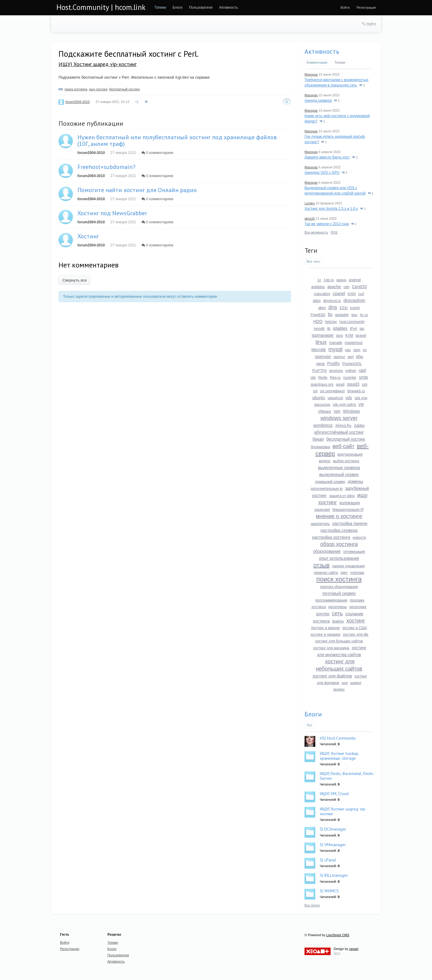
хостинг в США (355, 628)
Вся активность (316, 232)
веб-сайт (343, 446)
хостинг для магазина (331, 648)
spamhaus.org (322, 384)
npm (357, 350)
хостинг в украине (325, 635)
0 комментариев (157, 153)
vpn (337, 411)
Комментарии (317, 62)
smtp (363, 377)
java (340, 336)
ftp (330, 315)
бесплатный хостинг (125, 89)
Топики (340, 62)
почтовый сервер (339, 593)
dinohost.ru (332, 301)
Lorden (310, 203)
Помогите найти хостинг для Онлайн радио (137, 190)
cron (352, 294)
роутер (323, 614)
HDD (318, 321)
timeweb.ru (356, 391)
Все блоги (312, 905)
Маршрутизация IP (348, 510)
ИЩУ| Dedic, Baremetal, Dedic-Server (347, 776)
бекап (318, 439)
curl (361, 294)
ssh (365, 384)
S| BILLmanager (334, 875)
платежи (357, 573)
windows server (339, 418)
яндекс (339, 689)
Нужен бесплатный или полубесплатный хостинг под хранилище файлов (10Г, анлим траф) (177, 140)
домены (355, 481)
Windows (351, 411)
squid (340, 384)
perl (351, 357)
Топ (309, 725)
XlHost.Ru (343, 426)
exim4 (355, 308)
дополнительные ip (326, 489)
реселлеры (338, 607)
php (360, 357)
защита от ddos (342, 496)
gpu (354, 315)
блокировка (320, 447)
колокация (350, 503)
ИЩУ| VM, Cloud (334, 794)
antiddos (318, 287)
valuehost (335, 398)
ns (365, 350)
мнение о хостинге (339, 516)
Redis (323, 378)
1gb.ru (329, 280)
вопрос (325, 461)
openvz (339, 357)
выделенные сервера (339, 468)
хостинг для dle (356, 635)
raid (362, 370)
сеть (337, 614)
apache (334, 287)
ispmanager (323, 335)
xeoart (354, 949)
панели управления (348, 566)
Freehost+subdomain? (106, 167)
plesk (320, 364)
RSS (334, 232)
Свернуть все (75, 280)
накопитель (320, 524)
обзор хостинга (339, 544)
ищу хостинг (98, 89)
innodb (319, 329)
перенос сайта (326, 573)
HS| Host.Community (338, 738)
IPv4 (353, 329)
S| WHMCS (329, 891)
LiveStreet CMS (338, 935)
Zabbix (359, 426)
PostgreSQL (352, 364)
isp (362, 329)
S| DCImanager (333, 829)
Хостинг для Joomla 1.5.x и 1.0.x (331, 209)
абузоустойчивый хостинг (339, 432)
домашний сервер (330, 482)
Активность (322, 51)
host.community (352, 322)
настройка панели (350, 523)
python (351, 371)
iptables (340, 328)
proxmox (336, 371)
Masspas (311, 74)
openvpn (323, 357)
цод (345, 683)
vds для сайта (344, 405)
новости (359, 538)
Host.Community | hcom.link (101, 7)
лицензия (322, 510)
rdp (313, 378)
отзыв (322, 565)
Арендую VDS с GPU (322, 173)
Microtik (319, 350)
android (355, 280)
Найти (371, 24)
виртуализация (350, 454)
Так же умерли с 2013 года (327, 224)
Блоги (313, 714)
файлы (338, 621)
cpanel (339, 294)
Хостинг (88, 236)
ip (329, 328)
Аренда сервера (318, 101)
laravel (361, 336)
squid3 (353, 384)
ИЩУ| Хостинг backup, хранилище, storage (339, 756)
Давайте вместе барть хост (327, 157)
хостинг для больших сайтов (339, 641)
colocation (322, 294)
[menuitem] (160, 8)
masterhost (354, 343)
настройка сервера (339, 530)
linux (321, 342)
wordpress (323, 425)
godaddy (342, 315)
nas (348, 350)
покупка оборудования (339, 587)
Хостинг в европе (325, 628)
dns (333, 307)
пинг (344, 573)
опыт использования (339, 558)
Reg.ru (335, 378)
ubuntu (319, 398)
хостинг (356, 621)
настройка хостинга (331, 537)
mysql (336, 349)
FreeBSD (318, 315)
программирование (331, 600)
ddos (317, 301)
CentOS (359, 287)
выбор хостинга (346, 461)
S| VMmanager (333, 845)
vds (349, 398)
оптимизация (354, 552)
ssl (315, 391)
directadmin (354, 300)
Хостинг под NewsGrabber (112, 213)
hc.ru (364, 315)
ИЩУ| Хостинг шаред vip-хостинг (97, 64)
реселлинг (358, 607)
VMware (325, 412)
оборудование (327, 551)
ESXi (344, 308)
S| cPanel (328, 860)
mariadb (336, 343)
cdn (346, 287)
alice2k (310, 219)
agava (341, 280)
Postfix (334, 363)
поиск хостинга (76, 89)
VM (361, 405)
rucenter (350, 378)
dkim (322, 308)
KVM (349, 336)
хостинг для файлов (332, 676)
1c (319, 280)
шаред (355, 683)
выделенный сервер (339, 475)
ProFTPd (319, 371)
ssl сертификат (332, 391)
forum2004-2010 (78, 102)
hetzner (331, 322)
